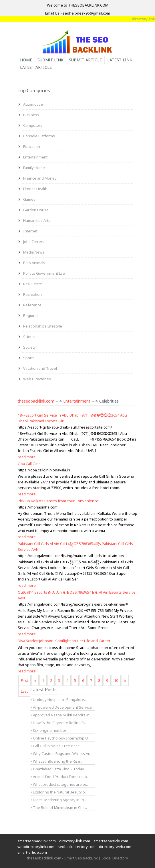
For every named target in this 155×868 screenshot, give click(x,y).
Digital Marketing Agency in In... (59, 800)
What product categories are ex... (60, 784)
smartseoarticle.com (111, 841)
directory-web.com (115, 847)
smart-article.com (32, 852)
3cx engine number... (49, 730)
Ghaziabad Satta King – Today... (58, 769)
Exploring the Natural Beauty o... (59, 792)
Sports (29, 358)
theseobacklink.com (36, 401)
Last (24, 691)
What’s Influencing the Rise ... (57, 761)
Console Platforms (39, 136)
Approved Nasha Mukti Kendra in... (61, 715)
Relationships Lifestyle (43, 326)
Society (29, 347)
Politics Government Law (44, 273)
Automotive (33, 104)
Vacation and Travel (40, 368)
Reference (32, 305)
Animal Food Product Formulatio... (60, 777)
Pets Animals (34, 263)
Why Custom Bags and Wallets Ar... (61, 754)
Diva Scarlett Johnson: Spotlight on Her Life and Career (64, 641)
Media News (34, 252)
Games (29, 199)
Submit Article (85, 60)
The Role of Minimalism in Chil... (59, 807)
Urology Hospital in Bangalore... (59, 700)
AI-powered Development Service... (62, 707)
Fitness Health (35, 189)
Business (31, 115)
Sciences (31, 337)
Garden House (36, 210)
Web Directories (37, 379)
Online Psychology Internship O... (60, 738)
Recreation (32, 294)
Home (26, 60)
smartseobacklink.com (37, 841)
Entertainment (35, 157)
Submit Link (50, 60)
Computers (33, 125)
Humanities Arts (37, 220)
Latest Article (36, 67)
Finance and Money (40, 178)
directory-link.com (75, 841)
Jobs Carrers (34, 242)
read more (27, 457)
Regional (31, 316)
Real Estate (33, 284)
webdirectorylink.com (36, 847)
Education (32, 146)
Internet (30, 231)
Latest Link (120, 60)
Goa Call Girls (29, 464)
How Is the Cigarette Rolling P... (58, 723)
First (24, 680)
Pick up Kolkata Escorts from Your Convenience (58, 501)
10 (116, 680)
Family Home (34, 168)
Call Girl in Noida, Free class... (56, 746)
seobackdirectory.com (77, 847)
